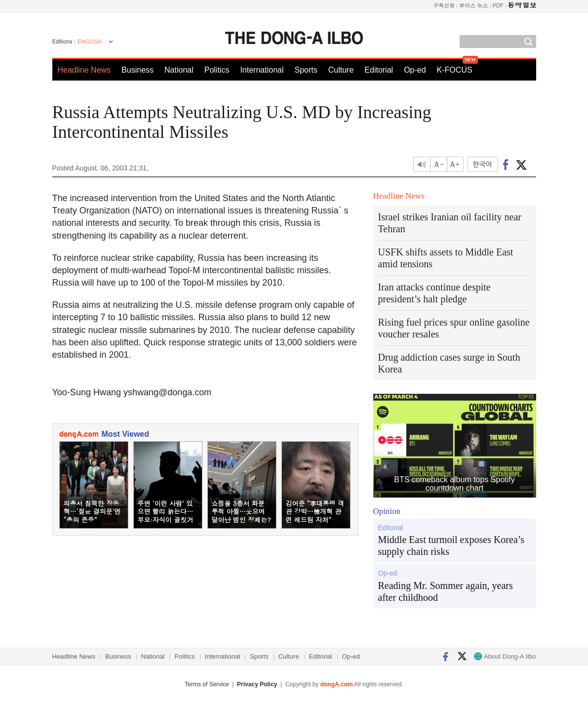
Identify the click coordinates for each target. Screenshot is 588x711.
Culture (341, 70)
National (179, 70)
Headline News (84, 70)
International (262, 70)
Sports (306, 70)
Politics (217, 70)
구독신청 (444, 5)
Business (137, 70)
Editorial (379, 70)
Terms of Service (207, 684)
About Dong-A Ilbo (505, 656)
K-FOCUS (455, 70)
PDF (498, 5)
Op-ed (415, 70)
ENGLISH (89, 42)
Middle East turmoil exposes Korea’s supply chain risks (451, 545)
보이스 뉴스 (474, 5)
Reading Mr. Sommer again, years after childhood (446, 591)
